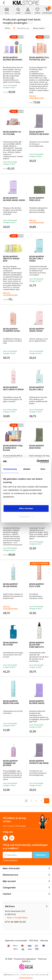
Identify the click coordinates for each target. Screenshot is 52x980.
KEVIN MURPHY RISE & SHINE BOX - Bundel (13, 448)
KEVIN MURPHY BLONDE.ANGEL (37, 702)
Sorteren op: (23, 28)
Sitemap (44, 940)
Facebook (5, 837)
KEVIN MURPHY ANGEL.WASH (37, 330)
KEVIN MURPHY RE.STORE (10, 644)
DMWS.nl (26, 961)
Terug (4, 3)
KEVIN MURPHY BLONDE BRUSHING (13, 59)
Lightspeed (31, 959)
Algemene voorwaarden (16, 940)
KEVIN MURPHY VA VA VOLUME (12, 133)
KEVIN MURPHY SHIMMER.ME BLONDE (10, 763)
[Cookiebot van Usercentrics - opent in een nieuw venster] (37, 461)
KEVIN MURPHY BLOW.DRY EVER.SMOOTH (37, 645)
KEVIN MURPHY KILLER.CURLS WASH (37, 259)
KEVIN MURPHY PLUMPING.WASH (12, 330)
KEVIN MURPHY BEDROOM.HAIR (11, 702)
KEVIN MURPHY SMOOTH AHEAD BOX (11, 259)
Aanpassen (26, 517)
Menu (7, 11)
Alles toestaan (26, 508)
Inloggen (28, 11)
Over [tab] (43, 469)
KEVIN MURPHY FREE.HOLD (37, 199)
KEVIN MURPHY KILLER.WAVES (10, 585)
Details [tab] (27, 469)
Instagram (12, 837)
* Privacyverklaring (10, 860)
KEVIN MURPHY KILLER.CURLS (37, 388)
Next (47, 801)
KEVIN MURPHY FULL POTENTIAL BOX (39, 59)
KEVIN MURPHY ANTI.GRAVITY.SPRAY (13, 388)
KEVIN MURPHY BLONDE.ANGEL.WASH (14, 199)
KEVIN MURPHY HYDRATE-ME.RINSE (39, 762)
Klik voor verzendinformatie (37, 97)
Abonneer (41, 855)
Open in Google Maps (17, 918)
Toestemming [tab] (10, 469)
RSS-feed (34, 940)
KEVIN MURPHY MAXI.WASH (37, 447)
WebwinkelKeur (26, 978)
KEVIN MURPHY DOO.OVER (37, 585)
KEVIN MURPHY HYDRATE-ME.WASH (39, 133)
